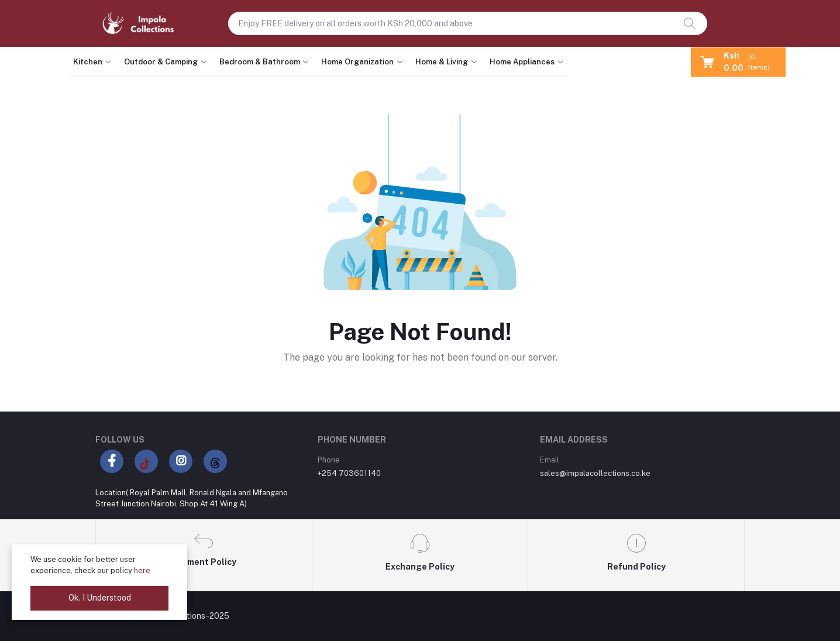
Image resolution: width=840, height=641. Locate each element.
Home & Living (442, 62)
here (142, 570)
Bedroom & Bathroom (260, 62)
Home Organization (357, 62)
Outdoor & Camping (161, 62)
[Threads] (215, 461)
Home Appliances (522, 62)
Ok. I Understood (100, 598)
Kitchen (88, 62)
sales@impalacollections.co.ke (595, 473)
